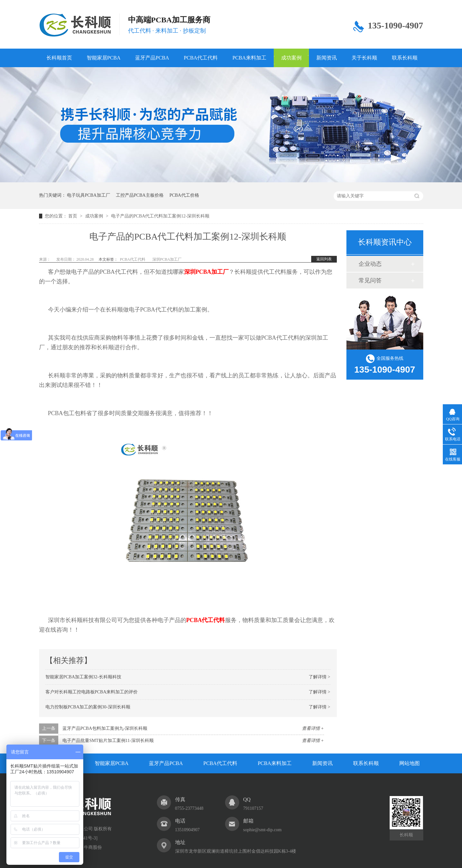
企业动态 (370, 264)
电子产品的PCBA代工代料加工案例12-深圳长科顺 (160, 216)
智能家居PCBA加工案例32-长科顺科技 (83, 677)
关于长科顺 (364, 58)
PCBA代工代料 (201, 58)
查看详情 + (313, 728)
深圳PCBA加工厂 (167, 259)
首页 (73, 216)
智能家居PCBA (104, 58)
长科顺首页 (59, 58)
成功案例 (291, 58)
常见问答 (370, 280)
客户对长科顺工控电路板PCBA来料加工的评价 (92, 692)
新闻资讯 (327, 58)
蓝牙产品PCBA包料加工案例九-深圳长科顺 (105, 728)
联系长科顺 (405, 58)
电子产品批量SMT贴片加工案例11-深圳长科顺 (108, 741)
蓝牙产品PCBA (152, 58)
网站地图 (409, 763)
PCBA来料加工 (249, 58)
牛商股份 (93, 847)
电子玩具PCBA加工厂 (89, 195)
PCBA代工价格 (184, 195)
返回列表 (324, 259)
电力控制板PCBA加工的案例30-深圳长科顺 (88, 707)
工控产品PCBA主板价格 (140, 195)
